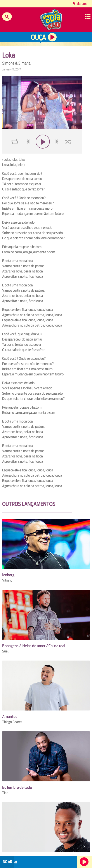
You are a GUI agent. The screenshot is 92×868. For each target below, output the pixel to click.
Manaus (82, 4)
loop (15, 152)
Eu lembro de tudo (17, 787)
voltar (27, 152)
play (42, 152)
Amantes (10, 716)
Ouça (38, 37)
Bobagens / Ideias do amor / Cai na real (34, 646)
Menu (88, 17)
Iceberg (8, 575)
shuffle (69, 152)
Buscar (7, 17)
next (58, 152)
